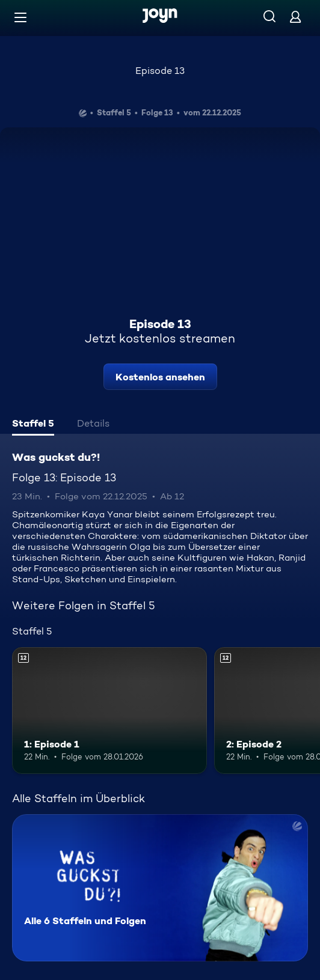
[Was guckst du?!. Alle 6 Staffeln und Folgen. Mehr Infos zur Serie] (160, 888)
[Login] (295, 17)
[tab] (33, 425)
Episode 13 (160, 71)
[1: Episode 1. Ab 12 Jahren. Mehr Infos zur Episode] (109, 711)
